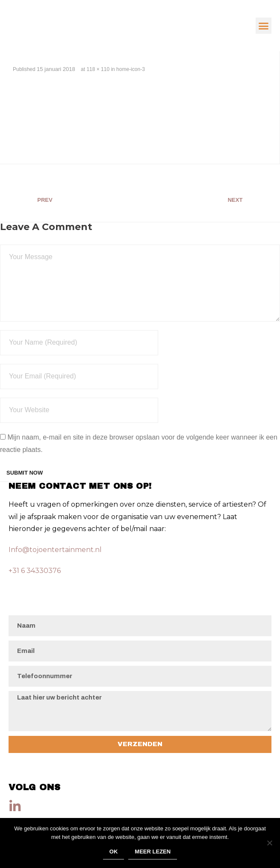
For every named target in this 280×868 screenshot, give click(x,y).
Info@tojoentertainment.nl (55, 550)
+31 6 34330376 (35, 571)
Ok (114, 852)
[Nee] (269, 843)
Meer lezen (153, 852)
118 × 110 (98, 69)
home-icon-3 (131, 69)
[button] (264, 26)
